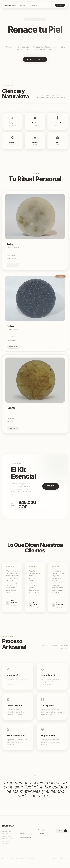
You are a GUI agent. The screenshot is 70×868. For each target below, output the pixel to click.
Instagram (41, 833)
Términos (55, 858)
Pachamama (10, 5)
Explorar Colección (35, 59)
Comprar (60, 5)
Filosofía (34, 5)
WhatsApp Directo (43, 830)
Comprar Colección (51, 486)
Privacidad (64, 858)
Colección (24, 5)
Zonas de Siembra (26, 837)
